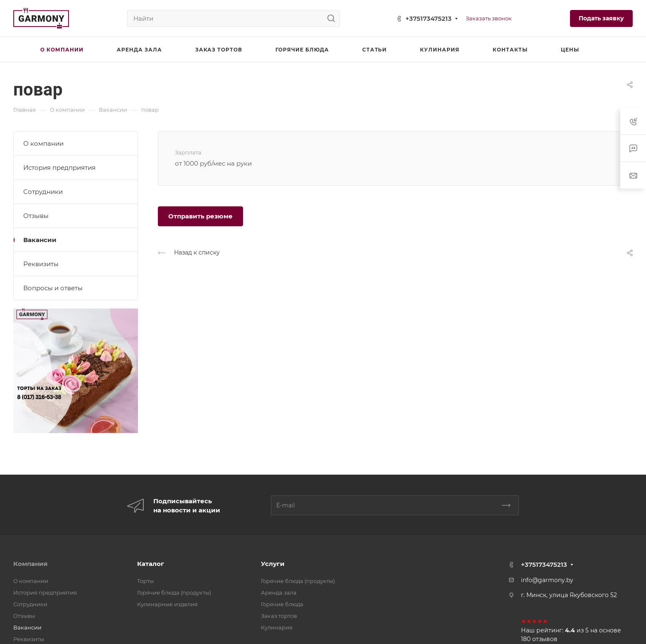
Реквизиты (41, 264)
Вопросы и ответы (53, 288)
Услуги (273, 564)
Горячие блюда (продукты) (174, 593)
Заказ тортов (279, 616)
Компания (30, 564)
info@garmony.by (547, 580)
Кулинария (277, 627)
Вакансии (40, 240)
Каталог (151, 564)
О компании (43, 143)
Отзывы (36, 216)
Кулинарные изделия (167, 604)
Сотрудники (43, 192)
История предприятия (59, 168)
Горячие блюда (282, 604)
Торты (145, 581)
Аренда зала (279, 593)
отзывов (545, 639)
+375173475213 (429, 18)
